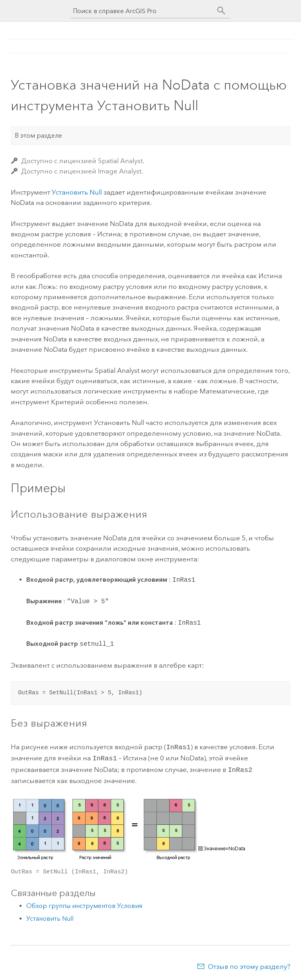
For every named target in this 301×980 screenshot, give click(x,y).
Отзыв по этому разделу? (249, 964)
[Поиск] (221, 11)
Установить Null (77, 192)
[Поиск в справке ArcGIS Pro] (143, 11)
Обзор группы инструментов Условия (84, 903)
